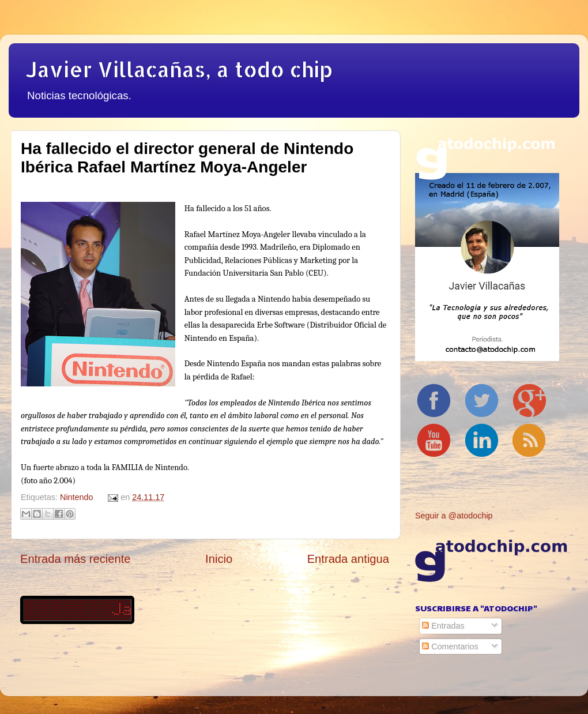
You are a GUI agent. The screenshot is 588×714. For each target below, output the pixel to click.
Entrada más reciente (76, 559)
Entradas (443, 626)
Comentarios (450, 647)
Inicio (219, 559)
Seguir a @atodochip (454, 516)
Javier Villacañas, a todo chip (179, 69)
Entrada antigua (348, 559)
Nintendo (77, 497)
